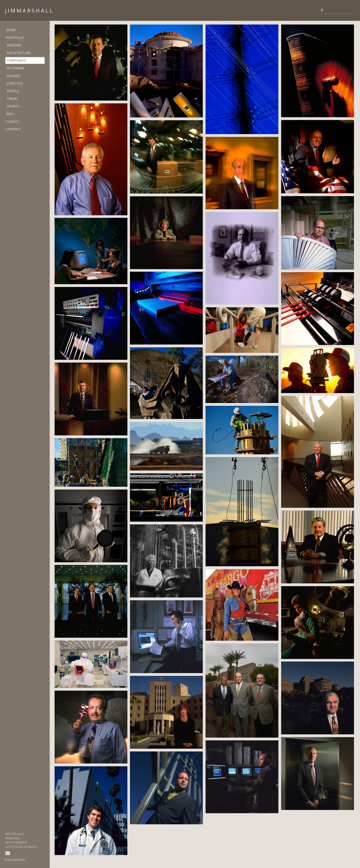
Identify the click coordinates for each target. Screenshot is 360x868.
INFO (10, 114)
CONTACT (14, 129)
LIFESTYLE (15, 83)
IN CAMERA (15, 68)
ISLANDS (14, 76)
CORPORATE (16, 60)
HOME (11, 30)
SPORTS (13, 106)
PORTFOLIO (15, 38)
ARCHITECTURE (19, 53)
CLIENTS (12, 122)
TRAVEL (13, 99)
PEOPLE (13, 91)
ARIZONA (14, 45)
